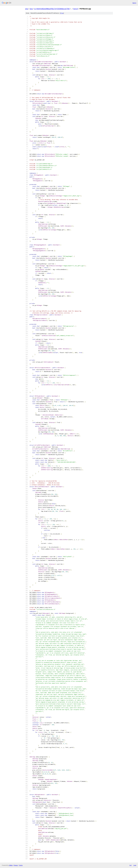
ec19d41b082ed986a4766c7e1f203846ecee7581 (52, 9)
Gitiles (11, 865)
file (62, 13)
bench (76, 9)
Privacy (16, 865)
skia (27, 9)
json (135, 865)
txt (130, 865)
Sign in (134, 3)
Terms (21, 865)
